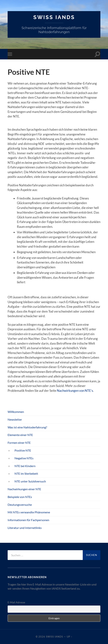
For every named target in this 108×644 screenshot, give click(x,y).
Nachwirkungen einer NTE (24, 489)
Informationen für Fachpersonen (28, 520)
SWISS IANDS (54, 17)
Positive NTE (23, 450)
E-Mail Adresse (16, 602)
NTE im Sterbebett (26, 473)
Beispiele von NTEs (20, 497)
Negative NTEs (24, 458)
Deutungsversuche (20, 505)
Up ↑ (70, 637)
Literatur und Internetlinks (25, 528)
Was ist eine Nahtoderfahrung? (27, 427)
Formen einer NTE (19, 443)
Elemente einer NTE (20, 435)
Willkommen (16, 412)
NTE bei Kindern (25, 466)
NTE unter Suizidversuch (30, 481)
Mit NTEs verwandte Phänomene (29, 512)
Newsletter (15, 419)
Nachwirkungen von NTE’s (75, 391)
